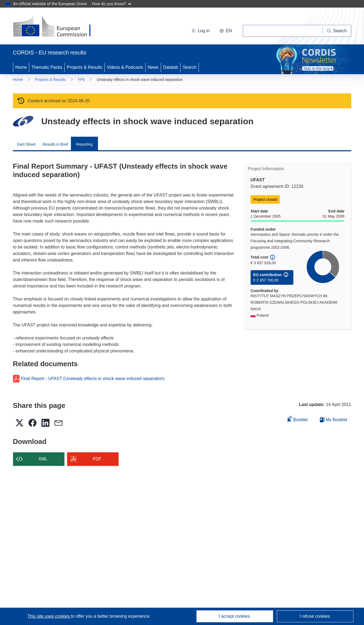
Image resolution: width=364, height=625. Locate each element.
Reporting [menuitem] (84, 144)
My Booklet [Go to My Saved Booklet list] (334, 420)
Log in (201, 31)
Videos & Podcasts (125, 67)
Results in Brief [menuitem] (55, 144)
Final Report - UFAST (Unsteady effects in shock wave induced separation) (93, 379)
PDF (97, 459)
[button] (226, 31)
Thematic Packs (47, 67)
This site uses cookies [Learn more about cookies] (49, 616)
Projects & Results (85, 67)
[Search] (337, 31)
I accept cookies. (235, 616)
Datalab (171, 67)
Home (21, 67)
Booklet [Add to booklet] (298, 419)
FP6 (81, 80)
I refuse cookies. (315, 616)
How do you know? (112, 4)
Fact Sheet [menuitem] (27, 144)
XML (43, 459)
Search (190, 67)
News (153, 67)
